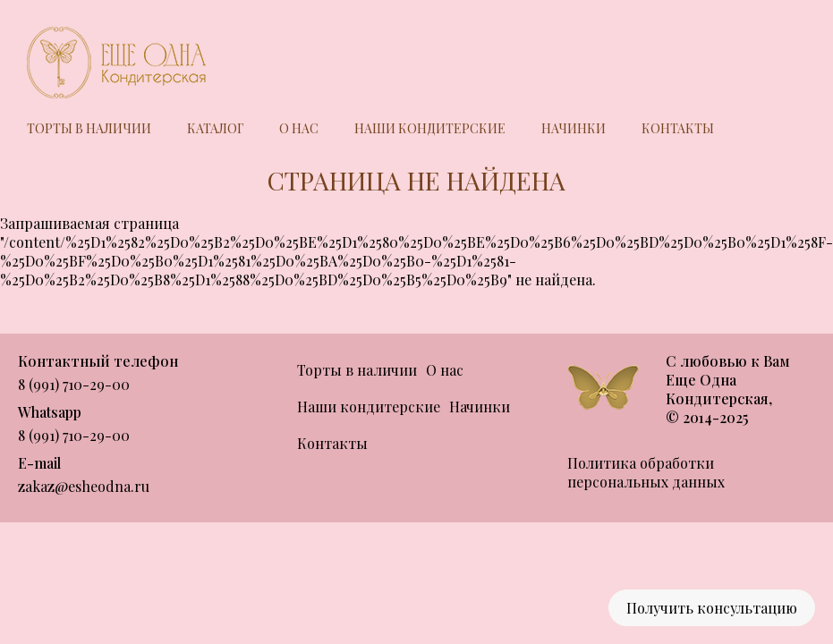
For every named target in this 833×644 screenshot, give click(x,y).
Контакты (678, 128)
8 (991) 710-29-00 (74, 384)
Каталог (215, 128)
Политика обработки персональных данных (646, 472)
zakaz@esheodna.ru (84, 486)
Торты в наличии (89, 128)
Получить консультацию (712, 608)
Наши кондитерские (430, 128)
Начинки (574, 128)
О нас (299, 128)
